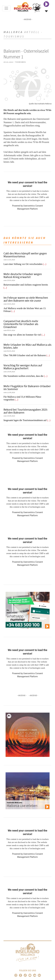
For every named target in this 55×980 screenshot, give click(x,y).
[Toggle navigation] (6, 8)
